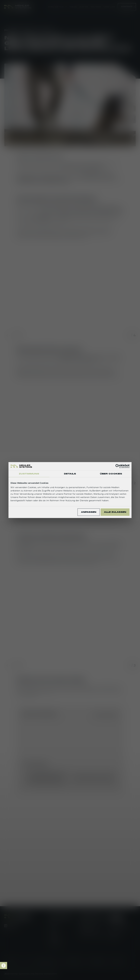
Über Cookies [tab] (111, 474)
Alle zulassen (115, 512)
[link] (4, 966)
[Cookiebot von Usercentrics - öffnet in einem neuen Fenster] (118, 466)
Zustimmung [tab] (29, 474)
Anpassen (89, 512)
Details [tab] (70, 474)
